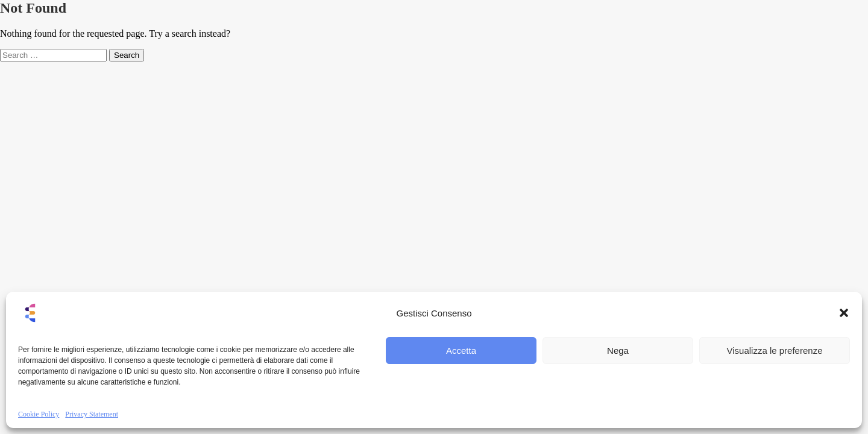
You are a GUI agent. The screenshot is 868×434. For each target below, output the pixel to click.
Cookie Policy (39, 414)
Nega (618, 351)
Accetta (461, 351)
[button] (844, 313)
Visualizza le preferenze (775, 351)
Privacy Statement (92, 414)
